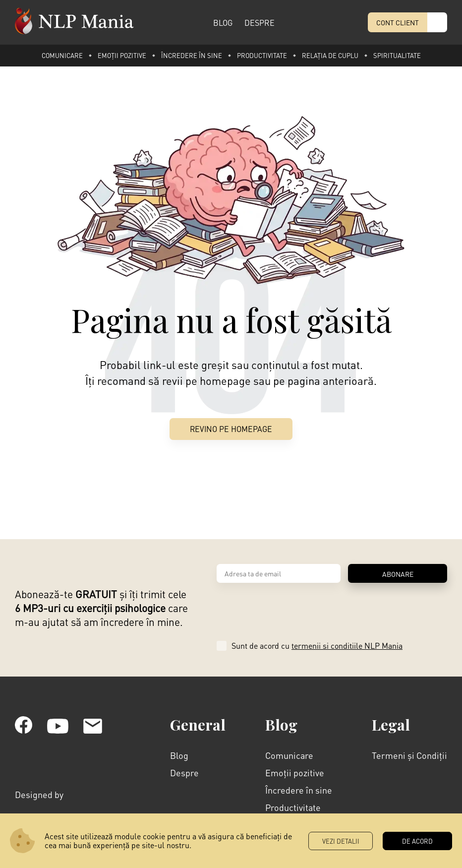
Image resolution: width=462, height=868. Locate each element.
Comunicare (62, 55)
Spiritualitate (397, 55)
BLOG (223, 23)
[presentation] (292, 609)
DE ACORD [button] (417, 841)
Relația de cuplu (330, 55)
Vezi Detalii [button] (341, 841)
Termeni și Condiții (409, 756)
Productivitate (262, 55)
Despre (184, 773)
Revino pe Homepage (231, 429)
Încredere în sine (192, 55)
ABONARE (398, 574)
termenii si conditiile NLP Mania (347, 646)
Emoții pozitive (122, 55)
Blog (179, 756)
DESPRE (260, 23)
